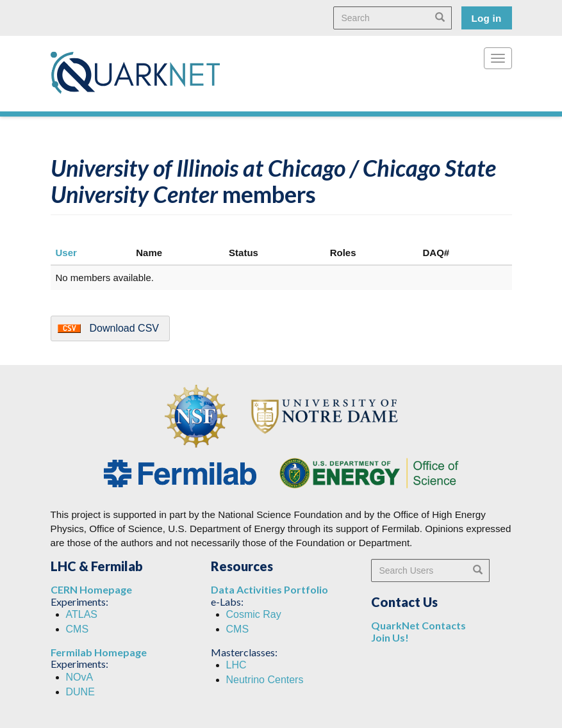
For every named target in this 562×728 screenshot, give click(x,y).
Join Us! (390, 637)
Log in (487, 18)
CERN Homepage (91, 589)
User (66, 253)
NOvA (80, 677)
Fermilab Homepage (99, 652)
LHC (236, 665)
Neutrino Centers (265, 680)
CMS (78, 629)
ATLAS (82, 614)
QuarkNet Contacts (418, 625)
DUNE (80, 692)
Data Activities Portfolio (269, 589)
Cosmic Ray (254, 614)
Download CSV (125, 328)
